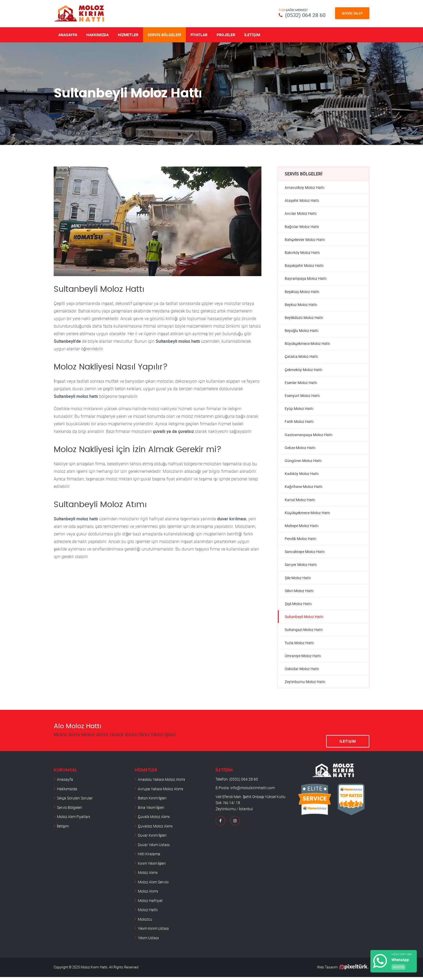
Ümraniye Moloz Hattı (303, 658)
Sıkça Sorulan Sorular (75, 801)
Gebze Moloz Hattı (300, 449)
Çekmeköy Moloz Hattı (303, 370)
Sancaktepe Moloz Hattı (305, 554)
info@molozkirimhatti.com (253, 791)
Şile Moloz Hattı (298, 580)
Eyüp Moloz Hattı (299, 410)
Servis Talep (352, 13)
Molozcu (145, 922)
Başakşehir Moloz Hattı (304, 266)
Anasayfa (68, 34)
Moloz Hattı (148, 913)
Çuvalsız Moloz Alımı (155, 829)
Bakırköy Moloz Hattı (302, 253)
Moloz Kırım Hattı (94, 970)
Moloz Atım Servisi (153, 885)
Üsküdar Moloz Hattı (302, 672)
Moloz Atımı (148, 894)
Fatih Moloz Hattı (299, 423)
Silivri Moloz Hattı (299, 593)
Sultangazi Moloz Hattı (304, 632)
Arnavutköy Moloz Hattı (305, 187)
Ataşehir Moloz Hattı (302, 200)
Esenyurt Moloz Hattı (302, 397)
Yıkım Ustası (148, 941)
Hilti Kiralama (149, 857)
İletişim (252, 34)
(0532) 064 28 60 (305, 15)
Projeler (226, 34)
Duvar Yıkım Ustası (154, 848)
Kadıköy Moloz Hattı (302, 475)
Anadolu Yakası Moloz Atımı (161, 782)
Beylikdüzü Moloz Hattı (304, 318)
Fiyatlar (199, 34)
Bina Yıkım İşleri (151, 810)
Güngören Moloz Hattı (303, 462)
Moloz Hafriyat (150, 903)
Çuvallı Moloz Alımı (154, 820)
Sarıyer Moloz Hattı (301, 567)
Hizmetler (128, 34)
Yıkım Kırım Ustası (153, 931)
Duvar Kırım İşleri (152, 838)
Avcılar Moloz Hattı (301, 213)
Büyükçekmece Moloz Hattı (307, 344)
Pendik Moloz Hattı (301, 541)
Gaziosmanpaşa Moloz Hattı (309, 436)
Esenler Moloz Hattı (301, 384)
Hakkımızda (98, 34)
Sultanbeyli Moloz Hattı (304, 619)
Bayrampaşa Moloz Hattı (306, 279)
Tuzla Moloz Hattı (299, 645)
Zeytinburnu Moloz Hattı (305, 685)
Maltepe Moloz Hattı (302, 528)
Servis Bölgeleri (164, 34)
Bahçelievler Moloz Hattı (305, 240)
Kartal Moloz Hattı (300, 501)
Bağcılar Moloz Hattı (302, 227)
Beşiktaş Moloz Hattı (302, 292)
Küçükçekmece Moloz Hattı (307, 515)
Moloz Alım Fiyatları (74, 820)
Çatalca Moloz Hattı (301, 357)
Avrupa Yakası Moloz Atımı (161, 792)
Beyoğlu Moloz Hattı (302, 331)
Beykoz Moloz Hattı (301, 305)
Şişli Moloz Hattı (298, 606)
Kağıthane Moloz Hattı (304, 488)
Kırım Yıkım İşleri (152, 866)
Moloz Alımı (148, 875)
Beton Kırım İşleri (152, 801)
